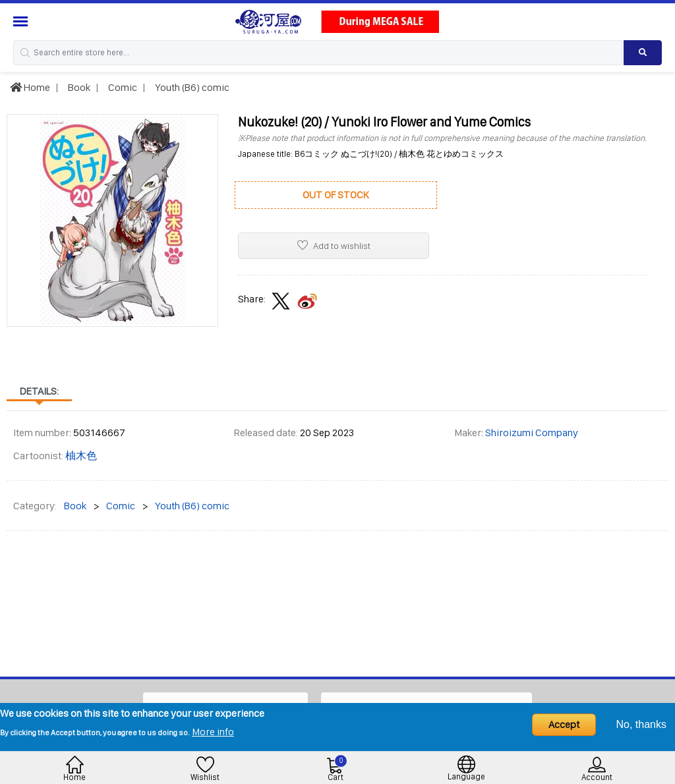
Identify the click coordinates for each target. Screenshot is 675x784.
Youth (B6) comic (191, 87)
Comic (122, 87)
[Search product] (643, 53)
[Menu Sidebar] (22, 21)
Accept (564, 724)
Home (30, 87)
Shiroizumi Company (532, 433)
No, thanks (641, 724)
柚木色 (81, 456)
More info (213, 732)
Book (78, 87)
